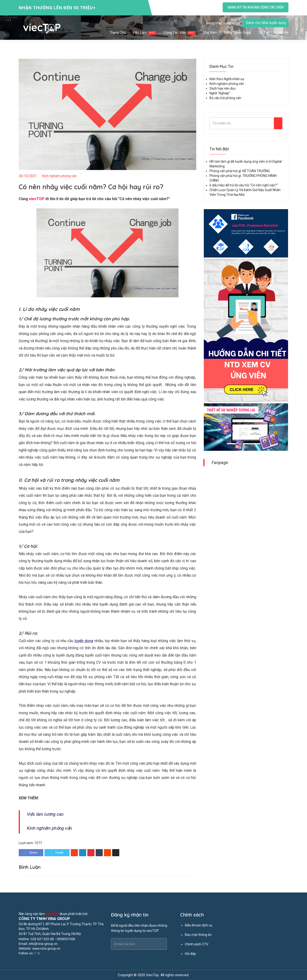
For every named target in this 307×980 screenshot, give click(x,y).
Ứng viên (210, 32)
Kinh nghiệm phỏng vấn (59, 176)
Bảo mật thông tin (198, 935)
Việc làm (145, 33)
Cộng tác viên (180, 33)
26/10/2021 (28, 176)
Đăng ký (233, 23)
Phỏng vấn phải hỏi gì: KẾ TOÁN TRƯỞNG (240, 171)
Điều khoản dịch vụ (199, 925)
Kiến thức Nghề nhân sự (227, 79)
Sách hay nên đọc (223, 88)
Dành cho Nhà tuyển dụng (266, 23)
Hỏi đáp (190, 954)
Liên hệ (283, 32)
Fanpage (220, 462)
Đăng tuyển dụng (238, 32)
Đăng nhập (214, 23)
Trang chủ (118, 32)
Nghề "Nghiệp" (220, 93)
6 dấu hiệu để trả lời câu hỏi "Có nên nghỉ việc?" (244, 185)
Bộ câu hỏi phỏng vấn (225, 98)
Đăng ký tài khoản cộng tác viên (255, 7)
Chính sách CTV (197, 944)
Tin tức (264, 32)
